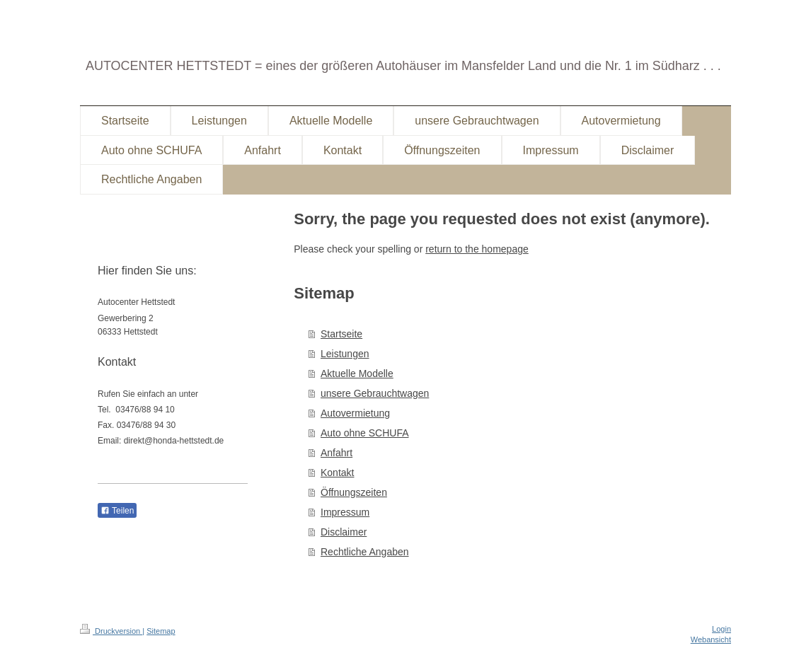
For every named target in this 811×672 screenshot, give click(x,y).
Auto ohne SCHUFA (365, 433)
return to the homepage (477, 249)
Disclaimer (344, 532)
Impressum (345, 512)
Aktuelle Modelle (357, 373)
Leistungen (345, 354)
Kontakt (337, 473)
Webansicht (711, 639)
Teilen (117, 511)
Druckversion (111, 631)
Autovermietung (355, 413)
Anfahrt (337, 453)
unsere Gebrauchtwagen (375, 393)
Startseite (341, 334)
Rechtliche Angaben (365, 552)
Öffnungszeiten (354, 492)
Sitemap (161, 631)
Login (721, 629)
